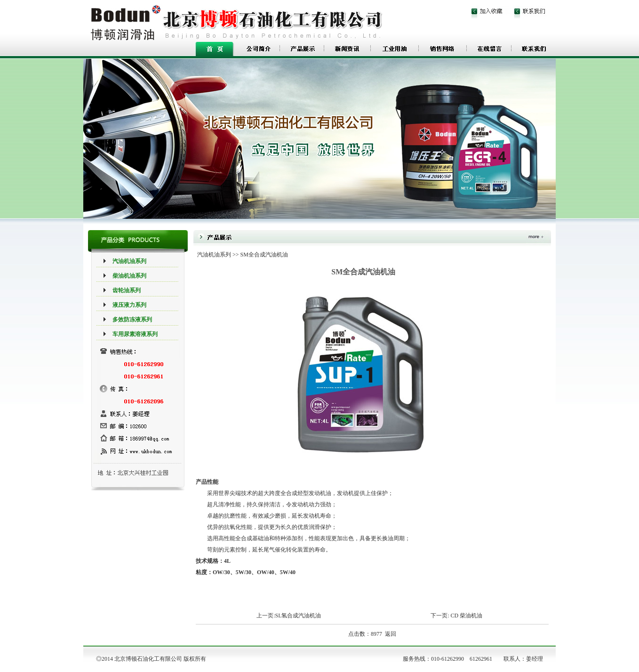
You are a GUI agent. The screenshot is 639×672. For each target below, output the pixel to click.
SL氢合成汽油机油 (298, 616)
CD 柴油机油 (466, 616)
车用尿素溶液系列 (135, 334)
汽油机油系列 (129, 261)
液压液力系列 (129, 305)
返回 (391, 634)
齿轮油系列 (127, 290)
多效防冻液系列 (132, 320)
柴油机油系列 (129, 276)
